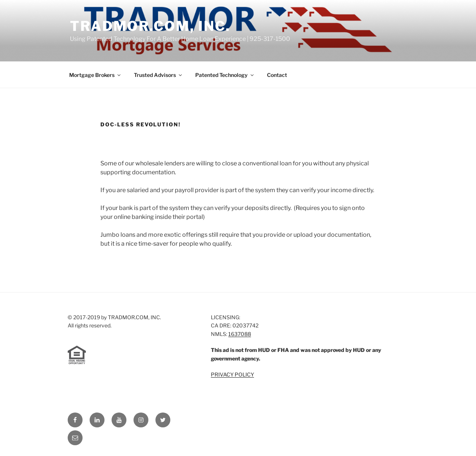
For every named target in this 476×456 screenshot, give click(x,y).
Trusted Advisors (158, 75)
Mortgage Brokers (95, 75)
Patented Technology (225, 75)
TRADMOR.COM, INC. (150, 26)
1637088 (240, 334)
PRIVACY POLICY (232, 374)
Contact (277, 75)
